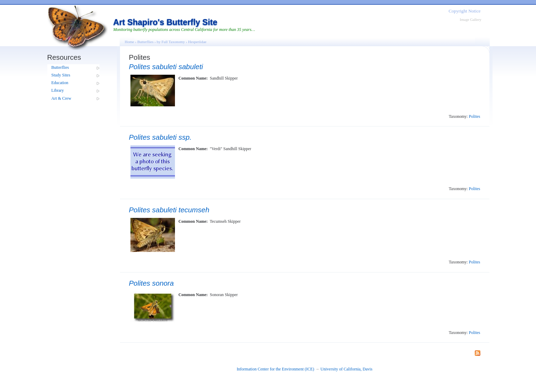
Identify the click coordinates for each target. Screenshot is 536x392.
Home (130, 42)
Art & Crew (61, 98)
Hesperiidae (197, 42)
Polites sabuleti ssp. (160, 137)
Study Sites (61, 75)
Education (60, 83)
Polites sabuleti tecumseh (169, 210)
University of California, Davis (346, 369)
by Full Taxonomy (171, 42)
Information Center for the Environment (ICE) (275, 369)
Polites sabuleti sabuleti (166, 67)
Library (58, 90)
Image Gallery (471, 19)
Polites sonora (151, 283)
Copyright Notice (465, 11)
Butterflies (60, 67)
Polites (475, 116)
